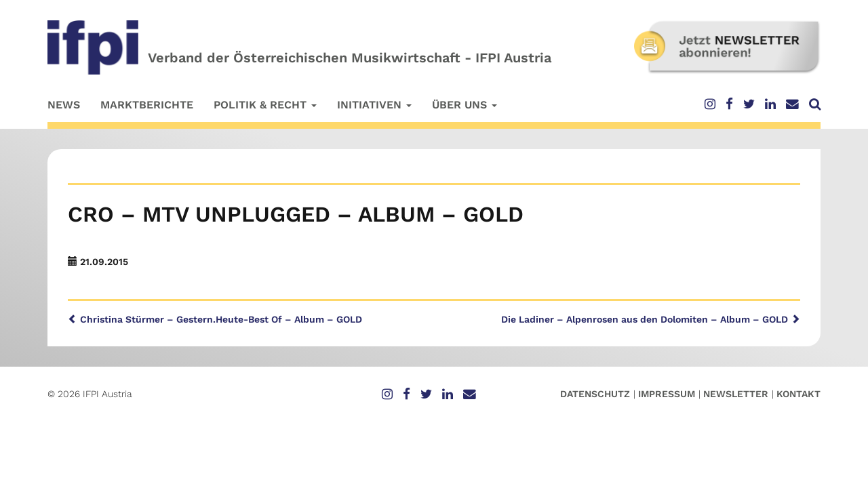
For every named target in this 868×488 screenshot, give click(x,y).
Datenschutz (595, 394)
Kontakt (798, 394)
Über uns (465, 105)
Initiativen (374, 105)
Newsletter (736, 394)
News (64, 105)
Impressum (667, 394)
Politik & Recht (265, 105)
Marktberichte (147, 105)
